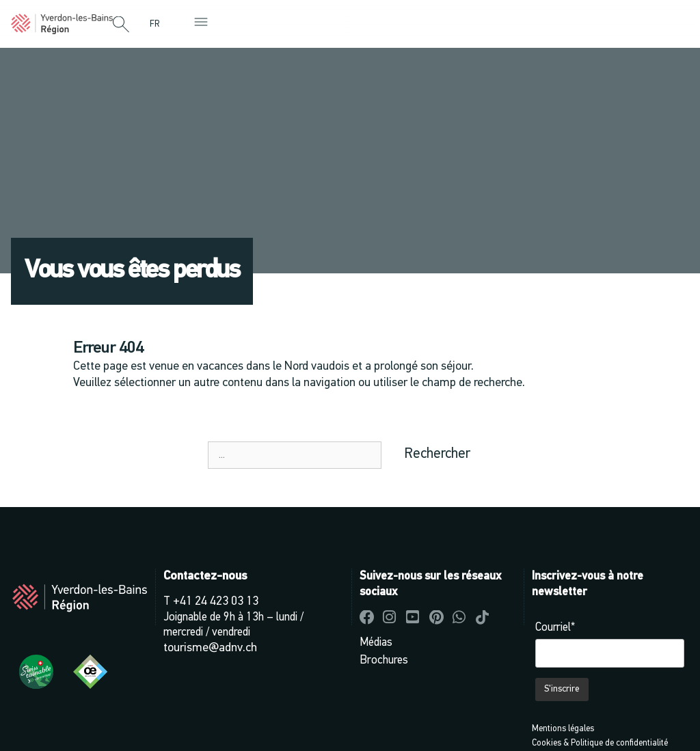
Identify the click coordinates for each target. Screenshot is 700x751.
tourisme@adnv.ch (210, 648)
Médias (376, 643)
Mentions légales (563, 729)
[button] (121, 25)
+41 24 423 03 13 (216, 602)
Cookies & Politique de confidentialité (600, 743)
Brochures (384, 660)
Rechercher (437, 454)
